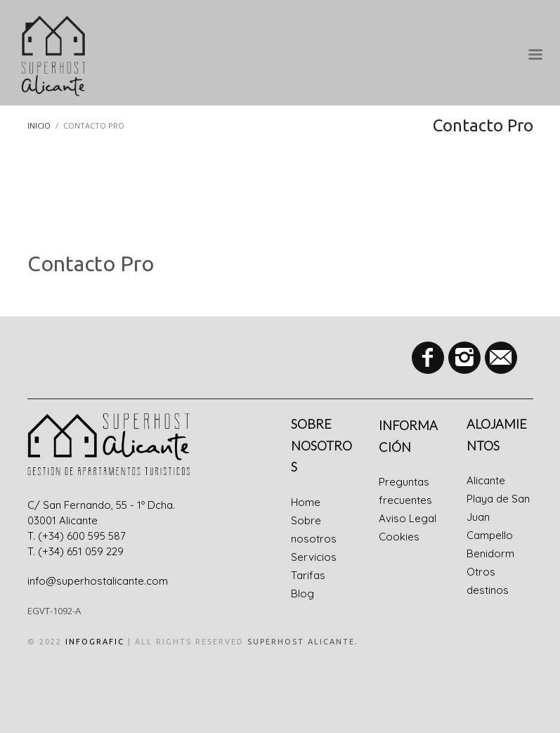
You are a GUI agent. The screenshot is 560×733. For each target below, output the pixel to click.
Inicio (39, 125)
